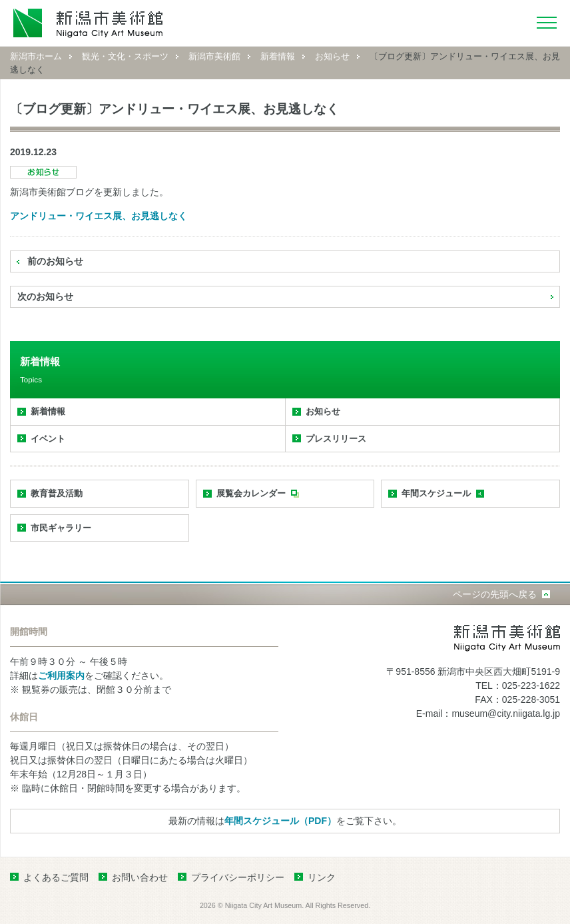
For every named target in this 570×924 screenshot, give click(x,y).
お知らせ (332, 56)
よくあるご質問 (56, 877)
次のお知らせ (45, 296)
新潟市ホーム (36, 56)
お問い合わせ (140, 877)
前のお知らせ (55, 261)
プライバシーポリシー (238, 877)
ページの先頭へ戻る (495, 594)
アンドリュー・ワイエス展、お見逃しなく (99, 216)
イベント (48, 439)
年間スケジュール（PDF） (280, 821)
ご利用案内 (61, 676)
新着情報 (278, 56)
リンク (322, 877)
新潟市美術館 (214, 56)
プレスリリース (336, 439)
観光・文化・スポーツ (125, 56)
